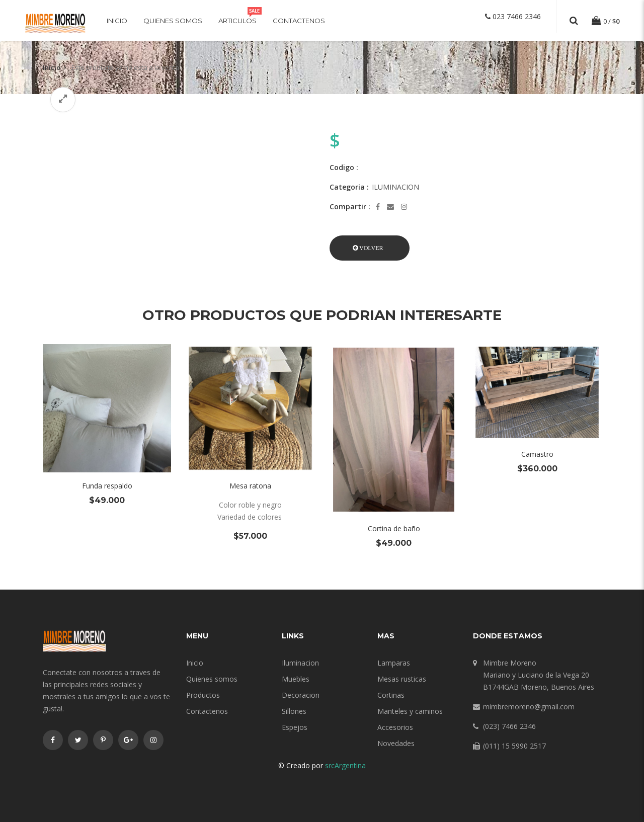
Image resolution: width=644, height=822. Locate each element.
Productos (203, 695)
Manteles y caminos (410, 711)
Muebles (296, 679)
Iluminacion (300, 663)
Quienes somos (173, 21)
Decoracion (301, 695)
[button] (370, 248)
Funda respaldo (107, 486)
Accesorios (395, 727)
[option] (179, 119)
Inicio (117, 21)
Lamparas (394, 663)
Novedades (396, 743)
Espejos (295, 727)
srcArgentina (345, 765)
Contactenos (299, 21)
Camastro (537, 454)
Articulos (237, 21)
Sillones (294, 711)
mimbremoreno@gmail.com (529, 707)
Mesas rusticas (402, 679)
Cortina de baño (394, 528)
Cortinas (391, 695)
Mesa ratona (250, 486)
